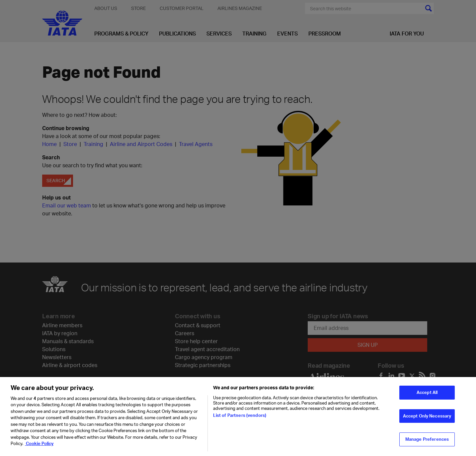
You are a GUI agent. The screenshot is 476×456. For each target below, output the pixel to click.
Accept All (427, 399)
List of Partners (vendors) (240, 422)
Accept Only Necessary (427, 422)
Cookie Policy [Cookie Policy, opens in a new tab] (39, 450)
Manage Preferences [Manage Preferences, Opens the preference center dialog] (427, 446)
